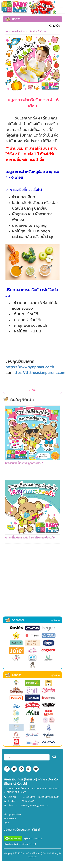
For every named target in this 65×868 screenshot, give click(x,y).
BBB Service (10, 818)
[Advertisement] (30, 584)
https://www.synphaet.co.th (30, 367)
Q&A (6, 822)
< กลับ (32, 390)
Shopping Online (12, 814)
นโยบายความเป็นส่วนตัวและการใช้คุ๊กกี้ (22, 830)
